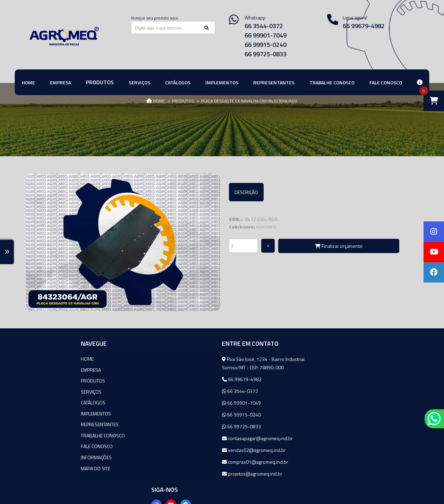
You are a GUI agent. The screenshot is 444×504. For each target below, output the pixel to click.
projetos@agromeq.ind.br (187, 473)
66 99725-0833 (266, 54)
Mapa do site (41, 466)
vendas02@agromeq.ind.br (189, 450)
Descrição (246, 192)
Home (32, 358)
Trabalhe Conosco (48, 434)
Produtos (38, 380)
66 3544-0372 (264, 26)
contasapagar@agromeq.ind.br (192, 438)
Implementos (41, 412)
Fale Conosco (42, 444)
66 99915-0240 (266, 45)
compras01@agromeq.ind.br (190, 461)
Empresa (36, 369)
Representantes (45, 423)
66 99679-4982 (177, 379)
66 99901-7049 (266, 35)
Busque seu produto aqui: (155, 18)
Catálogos (38, 401)
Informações (41, 455)
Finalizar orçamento (339, 246)
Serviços (36, 391)
